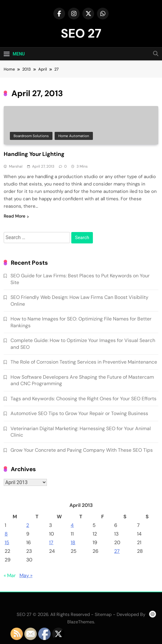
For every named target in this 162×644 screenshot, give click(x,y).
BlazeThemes (81, 622)
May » (26, 575)
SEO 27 (81, 33)
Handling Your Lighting (34, 154)
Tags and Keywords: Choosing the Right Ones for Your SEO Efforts (83, 399)
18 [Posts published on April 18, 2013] (73, 542)
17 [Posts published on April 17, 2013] (51, 542)
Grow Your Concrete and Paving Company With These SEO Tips (82, 450)
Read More (16, 216)
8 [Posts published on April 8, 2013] (6, 534)
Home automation (74, 136)
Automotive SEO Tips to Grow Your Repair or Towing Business (79, 413)
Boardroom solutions (31, 136)
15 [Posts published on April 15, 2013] (7, 542)
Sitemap (103, 614)
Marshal (16, 166)
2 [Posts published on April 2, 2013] (28, 525)
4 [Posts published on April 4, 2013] (72, 525)
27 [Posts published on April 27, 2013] (117, 551)
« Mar (10, 575)
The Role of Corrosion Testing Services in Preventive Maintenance (84, 362)
